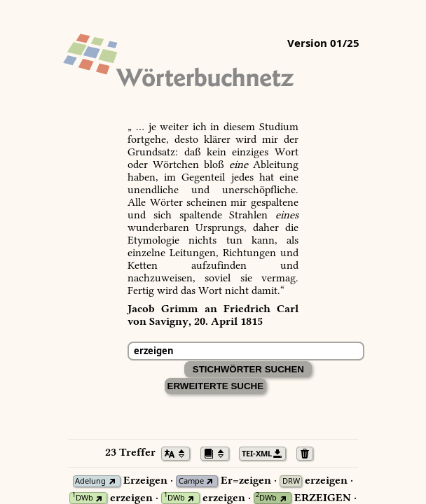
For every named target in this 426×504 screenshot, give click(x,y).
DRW (291, 481)
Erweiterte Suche (216, 386)
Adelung (90, 481)
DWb (83, 498)
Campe (191, 481)
